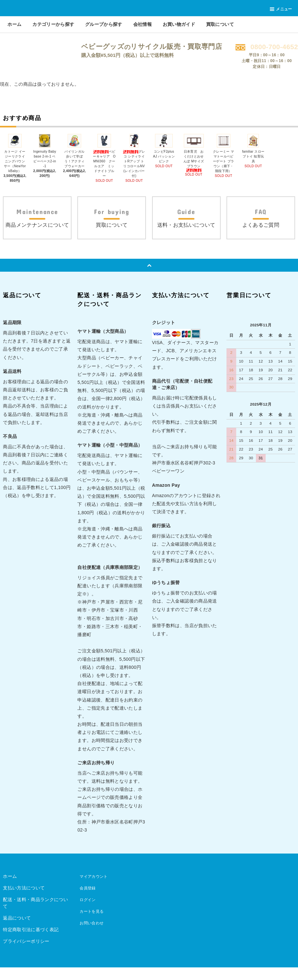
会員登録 (87, 900)
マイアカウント (94, 889)
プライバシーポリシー (26, 954)
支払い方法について (24, 900)
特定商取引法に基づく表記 (31, 942)
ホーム (14, 24)
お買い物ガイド (179, 24)
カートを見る (91, 924)
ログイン (87, 912)
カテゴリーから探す (53, 24)
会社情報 (143, 24)
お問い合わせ (91, 935)
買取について (220, 24)
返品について (17, 931)
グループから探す (104, 24)
